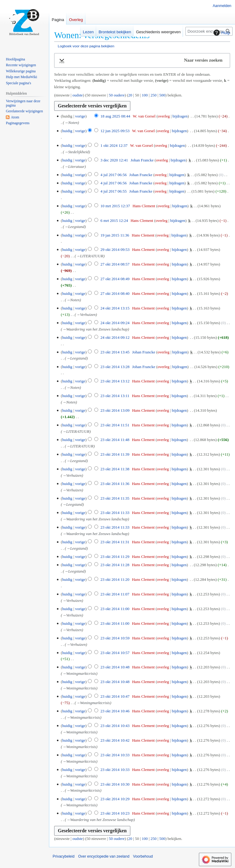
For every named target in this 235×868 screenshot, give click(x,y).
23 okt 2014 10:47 (115, 696)
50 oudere (117, 95)
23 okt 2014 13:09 (115, 410)
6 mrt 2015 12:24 (114, 221)
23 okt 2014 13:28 (115, 367)
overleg (164, 116)
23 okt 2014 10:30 (115, 784)
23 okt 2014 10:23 (115, 813)
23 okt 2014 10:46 (115, 711)
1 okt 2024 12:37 (114, 145)
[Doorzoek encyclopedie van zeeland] (209, 31)
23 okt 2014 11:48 (115, 440)
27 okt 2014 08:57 (115, 264)
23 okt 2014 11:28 (115, 565)
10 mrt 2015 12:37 (115, 206)
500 (162, 95)
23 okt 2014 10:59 (115, 638)
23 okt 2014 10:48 (115, 667)
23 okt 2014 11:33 (115, 513)
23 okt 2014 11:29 (115, 557)
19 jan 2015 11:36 (115, 235)
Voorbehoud (143, 856)
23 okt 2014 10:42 (115, 740)
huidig (67, 131)
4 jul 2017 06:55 (114, 191)
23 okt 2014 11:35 (115, 498)
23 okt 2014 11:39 (115, 454)
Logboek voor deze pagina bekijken (86, 46)
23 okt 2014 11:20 (115, 579)
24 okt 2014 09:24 (115, 323)
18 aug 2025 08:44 (115, 116)
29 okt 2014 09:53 (115, 250)
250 (154, 95)
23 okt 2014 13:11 (115, 396)
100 (145, 95)
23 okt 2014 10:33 (115, 755)
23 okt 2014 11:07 (115, 594)
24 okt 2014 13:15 (115, 308)
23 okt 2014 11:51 (115, 425)
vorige (80, 116)
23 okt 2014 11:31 (115, 542)
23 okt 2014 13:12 (115, 381)
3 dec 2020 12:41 (114, 160)
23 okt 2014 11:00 (115, 609)
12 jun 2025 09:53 (115, 131)
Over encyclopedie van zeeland (104, 856)
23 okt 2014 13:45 (115, 352)
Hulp (221, 33)
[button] (142, 60)
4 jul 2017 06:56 (114, 175)
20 (130, 95)
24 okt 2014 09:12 (115, 337)
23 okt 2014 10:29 (115, 799)
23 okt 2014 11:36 (115, 484)
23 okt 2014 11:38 (115, 469)
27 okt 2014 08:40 (115, 293)
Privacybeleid (63, 856)
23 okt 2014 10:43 (115, 726)
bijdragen (180, 116)
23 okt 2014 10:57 (115, 653)
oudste (78, 95)
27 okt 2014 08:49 (115, 279)
